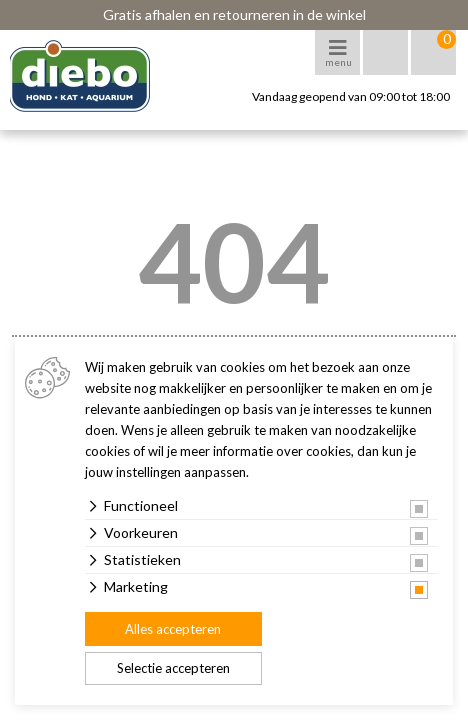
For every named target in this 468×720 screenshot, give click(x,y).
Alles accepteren (173, 629)
